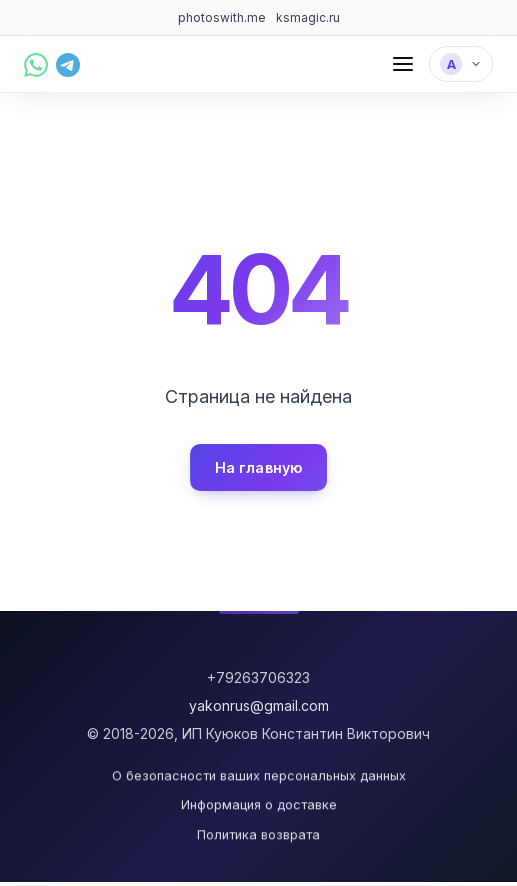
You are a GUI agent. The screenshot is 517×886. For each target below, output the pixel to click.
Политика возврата (258, 834)
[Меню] (403, 64)
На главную (258, 467)
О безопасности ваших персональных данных (259, 776)
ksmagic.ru (308, 17)
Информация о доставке (259, 805)
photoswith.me (222, 17)
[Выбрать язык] (461, 64)
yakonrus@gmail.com (259, 705)
